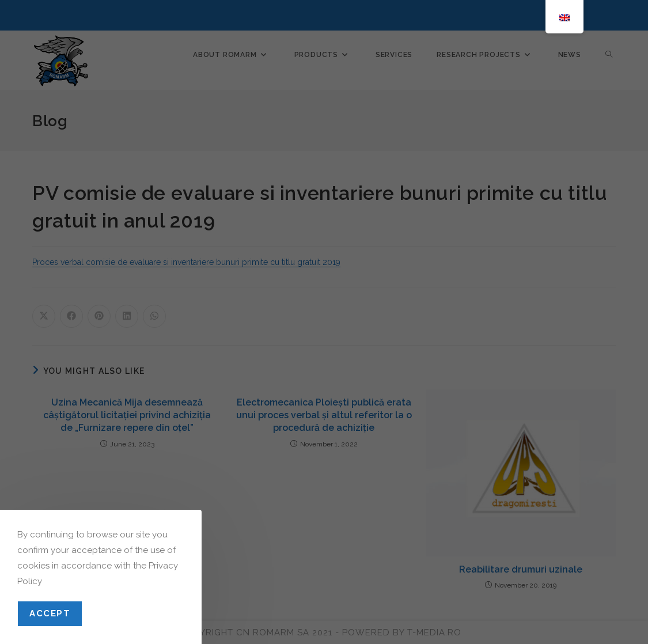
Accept (50, 613)
